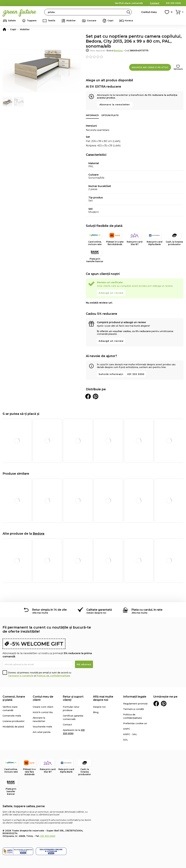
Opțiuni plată (110, 115)
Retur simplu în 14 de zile (49, 610)
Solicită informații (111, 374)
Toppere (32, 21)
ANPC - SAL (130, 734)
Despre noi (99, 707)
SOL (126, 740)
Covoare (92, 21)
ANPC (127, 729)
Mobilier (71, 21)
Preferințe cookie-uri (135, 723)
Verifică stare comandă (129, 3)
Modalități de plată (13, 727)
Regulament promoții (135, 704)
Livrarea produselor (14, 721)
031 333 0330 (173, 3)
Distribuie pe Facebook (88, 396)
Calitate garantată (99, 610)
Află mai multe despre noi (103, 698)
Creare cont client (43, 707)
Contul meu (149, 12)
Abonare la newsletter (115, 104)
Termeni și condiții (134, 709)
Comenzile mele (12, 716)
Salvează (178, 69)
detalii (95, 3)
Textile (51, 21)
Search (128, 12)
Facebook (156, 704)
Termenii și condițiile (21, 676)
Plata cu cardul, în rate (147, 610)
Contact (155, 3)
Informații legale (135, 697)
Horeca (129, 21)
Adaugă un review (111, 293)
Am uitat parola (42, 732)
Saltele (12, 21)
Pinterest (164, 704)
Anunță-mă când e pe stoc (150, 67)
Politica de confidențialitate (53, 676)
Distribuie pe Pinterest (96, 396)
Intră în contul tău (43, 712)
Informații (92, 115)
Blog (96, 712)
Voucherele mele (42, 727)
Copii (110, 21)
